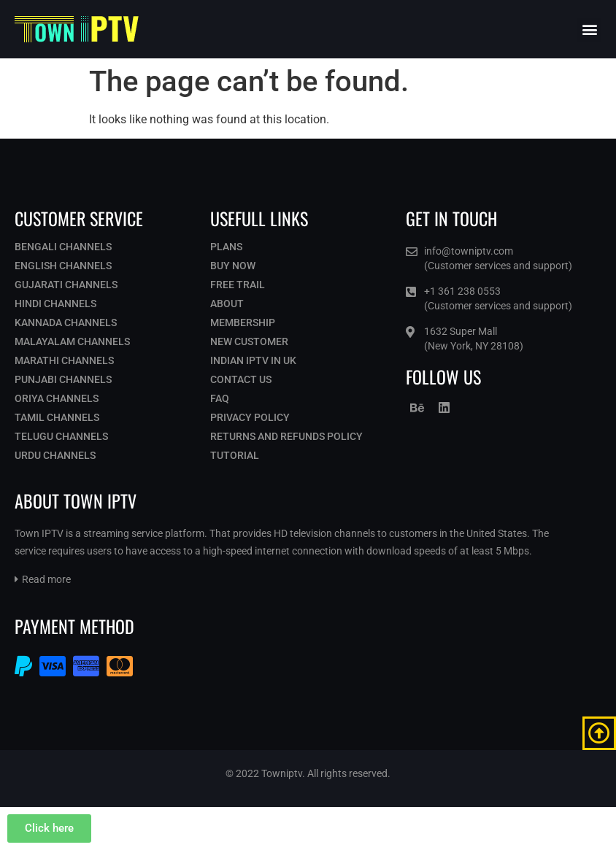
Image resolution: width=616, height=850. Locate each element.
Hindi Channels (55, 304)
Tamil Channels (57, 417)
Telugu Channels (61, 436)
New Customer (249, 341)
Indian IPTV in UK (253, 360)
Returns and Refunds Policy (286, 436)
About (227, 304)
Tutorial (235, 455)
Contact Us (241, 379)
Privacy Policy (250, 417)
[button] (589, 30)
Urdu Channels (55, 455)
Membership (243, 322)
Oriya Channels (57, 398)
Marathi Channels (64, 360)
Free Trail (238, 285)
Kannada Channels (66, 322)
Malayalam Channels (72, 341)
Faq (220, 398)
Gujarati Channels (66, 285)
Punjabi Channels (63, 379)
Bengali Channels (63, 247)
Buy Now (233, 266)
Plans (226, 247)
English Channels (63, 266)
